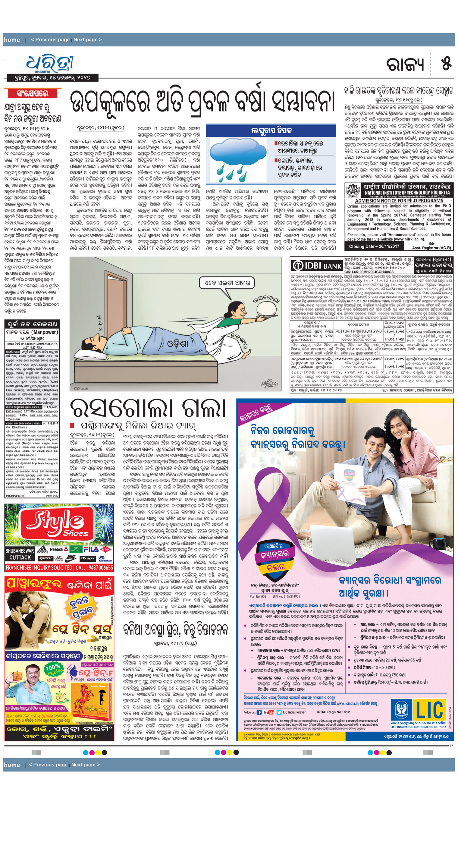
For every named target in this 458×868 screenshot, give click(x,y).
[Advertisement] (113, 17)
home (12, 40)
